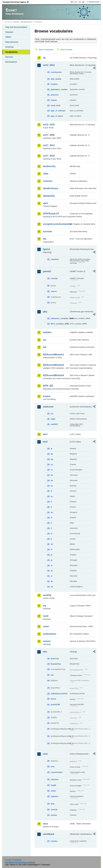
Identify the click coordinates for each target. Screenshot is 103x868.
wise (45, 824)
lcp (45, 606)
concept (54, 278)
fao (45, 239)
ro (52, 565)
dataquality (49, 196)
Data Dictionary (26, 22)
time (52, 804)
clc (52, 414)
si (51, 576)
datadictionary (51, 188)
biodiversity (49, 166)
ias (44, 340)
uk (52, 587)
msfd (46, 616)
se (52, 571)
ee (52, 486)
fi (51, 502)
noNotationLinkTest (59, 694)
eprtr (45, 203)
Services (9, 57)
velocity (54, 809)
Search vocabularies (46, 50)
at (51, 449)
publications (50, 634)
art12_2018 (49, 125)
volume (54, 815)
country (54, 841)
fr (51, 507)
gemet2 (47, 271)
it (51, 523)
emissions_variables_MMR (60, 318)
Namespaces (11, 62)
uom (45, 754)
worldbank (49, 834)
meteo (53, 791)
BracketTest (56, 664)
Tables (8, 37)
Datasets (9, 32)
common (48, 181)
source (54, 291)
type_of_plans (57, 116)
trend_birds (56, 105)
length (53, 785)
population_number (59, 89)
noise (46, 626)
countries (55, 259)
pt (51, 560)
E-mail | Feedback (13, 860)
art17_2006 (49, 135)
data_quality (56, 79)
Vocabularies (11, 52)
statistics (55, 796)
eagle (53, 419)
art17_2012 (49, 145)
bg (52, 459)
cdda (46, 174)
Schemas (9, 47)
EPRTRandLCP (51, 214)
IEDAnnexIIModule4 (53, 375)
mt (52, 544)
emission (55, 779)
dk (52, 480)
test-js (53, 699)
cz (52, 470)
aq (44, 58)
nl (51, 549)
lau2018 (47, 595)
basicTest (55, 659)
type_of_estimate (58, 111)
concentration (57, 772)
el (51, 491)
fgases (47, 249)
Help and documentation (16, 27)
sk (52, 581)
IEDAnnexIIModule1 (53, 355)
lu (51, 534)
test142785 (55, 705)
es (52, 496)
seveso (47, 641)
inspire (47, 396)
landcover (48, 407)
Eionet (16, 22)
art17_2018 (49, 156)
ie (51, 518)
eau (52, 675)
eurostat (47, 231)
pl (51, 555)
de (52, 475)
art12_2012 (49, 65)
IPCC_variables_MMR (60, 324)
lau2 (45, 442)
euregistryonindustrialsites (56, 224)
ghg (45, 312)
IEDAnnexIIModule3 (53, 365)
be (52, 454)
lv (51, 539)
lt (51, 528)
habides (47, 332)
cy (52, 464)
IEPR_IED (48, 386)
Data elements (12, 42)
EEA (17, 2)
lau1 (45, 434)
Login (75, 2)
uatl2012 (54, 424)
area (52, 766)
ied (45, 347)
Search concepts (66, 50)
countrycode (56, 72)
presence (55, 95)
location (54, 84)
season (54, 100)
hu (52, 512)
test (45, 652)
